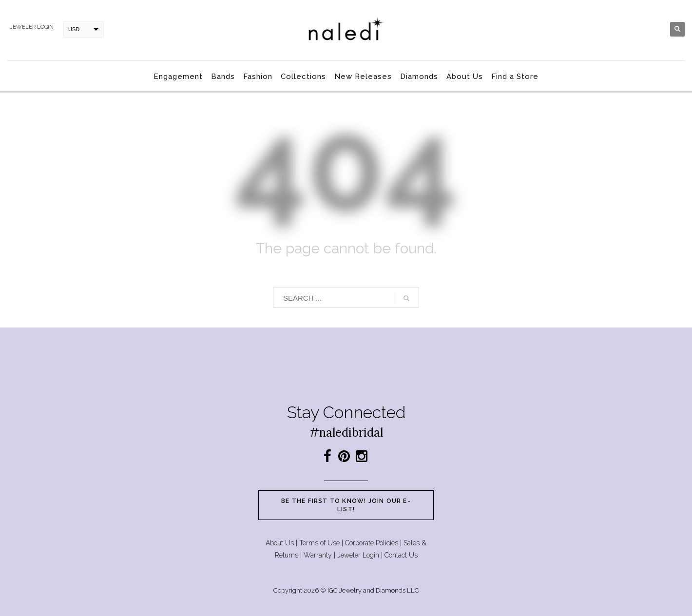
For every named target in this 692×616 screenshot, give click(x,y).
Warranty (318, 555)
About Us (280, 543)
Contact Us (401, 555)
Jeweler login (32, 27)
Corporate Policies (372, 543)
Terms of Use (319, 543)
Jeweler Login (358, 555)
